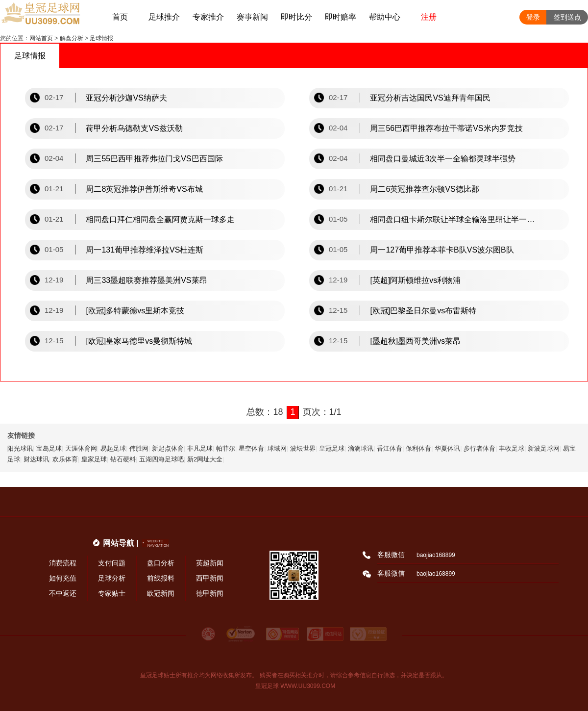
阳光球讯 (20, 448)
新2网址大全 (205, 459)
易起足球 (113, 448)
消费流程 (63, 563)
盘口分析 (161, 563)
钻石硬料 (123, 459)
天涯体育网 (81, 448)
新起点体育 (168, 448)
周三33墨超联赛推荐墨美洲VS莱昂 (146, 280)
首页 (120, 17)
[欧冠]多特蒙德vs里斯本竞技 (135, 311)
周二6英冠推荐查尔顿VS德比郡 (424, 189)
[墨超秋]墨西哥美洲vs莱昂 (415, 341)
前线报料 (161, 578)
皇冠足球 (332, 448)
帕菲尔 (226, 448)
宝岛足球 (49, 448)
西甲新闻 (210, 578)
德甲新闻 (210, 593)
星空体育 (251, 448)
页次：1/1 (322, 412)
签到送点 (567, 17)
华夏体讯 (447, 448)
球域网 (277, 448)
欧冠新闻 (161, 593)
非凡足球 (200, 448)
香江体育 (390, 448)
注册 (429, 17)
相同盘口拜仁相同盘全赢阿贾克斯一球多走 (160, 219)
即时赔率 (341, 17)
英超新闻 (210, 563)
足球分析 (112, 578)
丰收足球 (512, 448)
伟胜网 (139, 448)
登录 (533, 17)
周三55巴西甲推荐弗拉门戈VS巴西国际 (154, 159)
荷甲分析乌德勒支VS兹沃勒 (134, 128)
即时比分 (296, 17)
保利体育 (418, 448)
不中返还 (63, 593)
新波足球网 (544, 448)
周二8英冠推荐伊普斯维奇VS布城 (144, 189)
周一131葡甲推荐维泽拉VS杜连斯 (145, 250)
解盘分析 (72, 38)
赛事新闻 (252, 17)
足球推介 (164, 17)
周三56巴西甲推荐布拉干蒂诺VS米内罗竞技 (446, 128)
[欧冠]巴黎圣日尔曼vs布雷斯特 (423, 311)
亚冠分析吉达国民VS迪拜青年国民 (430, 98)
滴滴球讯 (361, 448)
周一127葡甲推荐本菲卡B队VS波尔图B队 (442, 250)
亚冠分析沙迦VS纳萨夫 (126, 98)
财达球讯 (36, 459)
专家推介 (208, 17)
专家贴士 (112, 593)
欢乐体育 (65, 459)
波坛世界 (303, 448)
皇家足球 (94, 459)
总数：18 (265, 412)
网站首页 (41, 38)
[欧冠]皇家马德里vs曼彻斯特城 (139, 341)
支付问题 (112, 563)
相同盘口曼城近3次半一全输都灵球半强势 (443, 159)
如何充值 (63, 578)
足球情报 (101, 38)
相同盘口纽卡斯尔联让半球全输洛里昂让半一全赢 (453, 219)
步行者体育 (479, 448)
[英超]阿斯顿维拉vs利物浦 (415, 280)
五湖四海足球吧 (161, 459)
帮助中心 (385, 17)
